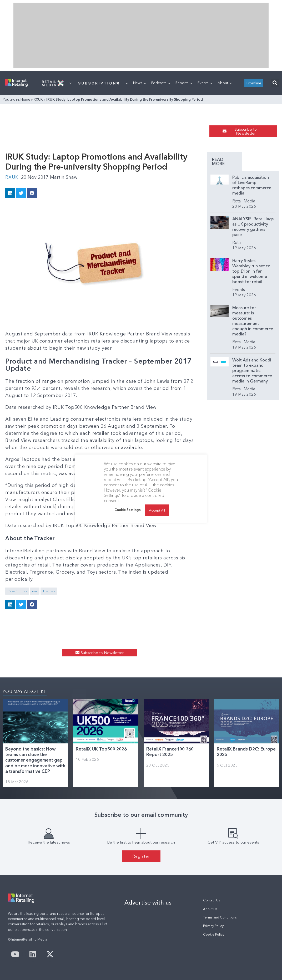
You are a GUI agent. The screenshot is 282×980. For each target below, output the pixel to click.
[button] (275, 83)
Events (205, 83)
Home (25, 99)
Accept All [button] (157, 510)
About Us (210, 909)
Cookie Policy (214, 934)
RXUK (38, 99)
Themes (49, 591)
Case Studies (17, 591)
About (225, 83)
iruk (35, 591)
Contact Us (212, 900)
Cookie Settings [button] (128, 510)
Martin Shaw (64, 177)
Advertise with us (148, 902)
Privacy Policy (213, 926)
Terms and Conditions (220, 917)
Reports (184, 83)
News (140, 83)
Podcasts (161, 83)
